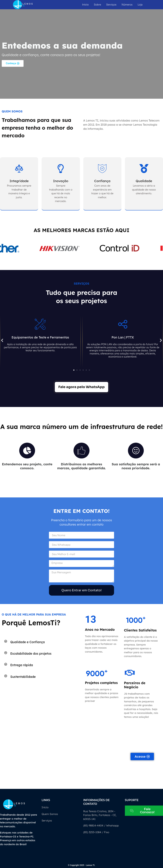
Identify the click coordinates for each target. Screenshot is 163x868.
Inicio (85, 5)
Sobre (97, 5)
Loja (140, 5)
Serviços (111, 5)
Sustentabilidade (23, 677)
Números (127, 5)
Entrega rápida (22, 665)
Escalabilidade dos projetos (31, 654)
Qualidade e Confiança (27, 642)
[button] (2, 340)
